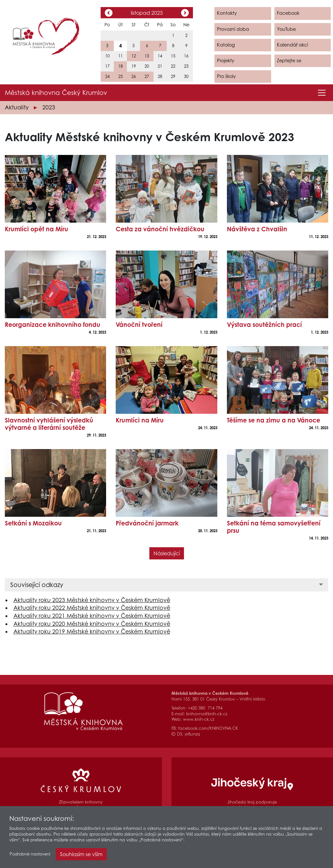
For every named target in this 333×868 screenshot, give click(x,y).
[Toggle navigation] (322, 93)
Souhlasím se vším (81, 855)
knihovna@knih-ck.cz (207, 714)
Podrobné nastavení (30, 855)
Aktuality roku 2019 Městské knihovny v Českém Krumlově (92, 631)
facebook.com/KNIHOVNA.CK (208, 728)
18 (121, 66)
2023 (49, 107)
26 (134, 77)
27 (147, 77)
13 (147, 56)
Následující (167, 553)
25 (121, 77)
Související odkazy (37, 585)
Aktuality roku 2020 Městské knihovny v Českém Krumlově (92, 624)
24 (107, 77)
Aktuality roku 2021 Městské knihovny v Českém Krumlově (92, 616)
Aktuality (17, 107)
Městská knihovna (56, 93)
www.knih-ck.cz (199, 719)
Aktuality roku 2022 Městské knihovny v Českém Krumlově (92, 608)
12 (134, 56)
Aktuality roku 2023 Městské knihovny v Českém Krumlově (92, 600)
